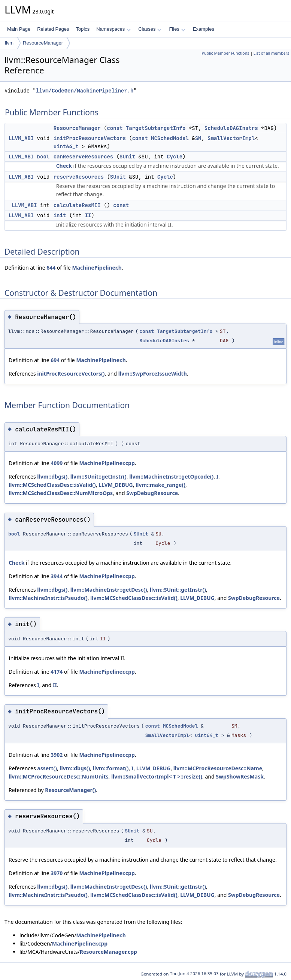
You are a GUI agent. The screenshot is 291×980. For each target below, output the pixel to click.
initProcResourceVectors (90, 138)
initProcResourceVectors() (71, 374)
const (115, 128)
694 (55, 360)
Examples (204, 29)
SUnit (127, 157)
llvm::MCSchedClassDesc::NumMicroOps (61, 493)
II (88, 215)
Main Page (19, 29)
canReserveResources (84, 157)
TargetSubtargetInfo (156, 128)
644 (51, 268)
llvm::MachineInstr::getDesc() (109, 590)
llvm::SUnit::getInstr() (98, 477)
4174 (57, 672)
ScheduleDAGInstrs (231, 128)
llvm (9, 43)
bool (43, 157)
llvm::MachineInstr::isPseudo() (48, 598)
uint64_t (66, 146)
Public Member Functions (225, 53)
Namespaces (113, 29)
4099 (57, 463)
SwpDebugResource (152, 493)
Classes (150, 29)
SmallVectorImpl (231, 138)
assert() (47, 768)
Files (177, 29)
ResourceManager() (70, 790)
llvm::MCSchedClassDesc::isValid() (52, 485)
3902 (57, 755)
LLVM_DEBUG (116, 485)
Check (64, 166)
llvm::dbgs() (52, 477)
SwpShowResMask (240, 776)
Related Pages (53, 29)
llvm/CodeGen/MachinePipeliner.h (85, 91)
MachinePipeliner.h (97, 268)
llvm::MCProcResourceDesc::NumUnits (59, 776)
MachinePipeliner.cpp (107, 463)
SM (198, 138)
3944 (57, 576)
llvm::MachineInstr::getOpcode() (171, 477)
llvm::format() (111, 768)
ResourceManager (43, 43)
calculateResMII (77, 205)
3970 (57, 873)
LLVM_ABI (21, 138)
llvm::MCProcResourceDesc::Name (218, 768)
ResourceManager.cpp (108, 952)
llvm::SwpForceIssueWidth (153, 374)
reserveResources (79, 177)
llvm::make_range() (160, 485)
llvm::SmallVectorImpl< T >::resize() (157, 776)
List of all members (271, 53)
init (60, 215)
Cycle (175, 157)
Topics (83, 29)
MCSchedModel (170, 138)
